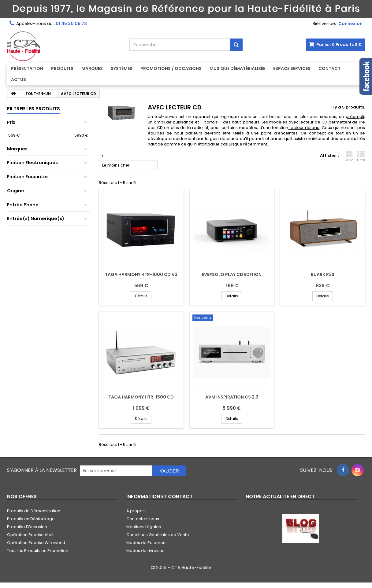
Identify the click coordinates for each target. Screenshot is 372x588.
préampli (355, 117)
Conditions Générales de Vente (158, 535)
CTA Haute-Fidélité (192, 568)
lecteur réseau (305, 128)
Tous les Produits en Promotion (38, 551)
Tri (102, 156)
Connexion (350, 24)
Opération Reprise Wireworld (36, 543)
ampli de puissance (174, 122)
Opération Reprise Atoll (30, 535)
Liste (361, 156)
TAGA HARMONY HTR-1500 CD (141, 397)
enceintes (288, 133)
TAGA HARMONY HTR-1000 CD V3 (141, 274)
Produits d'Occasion (27, 527)
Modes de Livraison (145, 551)
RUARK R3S (323, 274)
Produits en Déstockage (31, 519)
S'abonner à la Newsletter (42, 470)
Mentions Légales (144, 527)
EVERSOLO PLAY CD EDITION (232, 274)
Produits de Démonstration (34, 511)
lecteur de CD (313, 122)
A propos (136, 511)
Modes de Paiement (147, 543)
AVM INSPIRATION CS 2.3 (232, 397)
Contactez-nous (143, 519)
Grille (349, 156)
